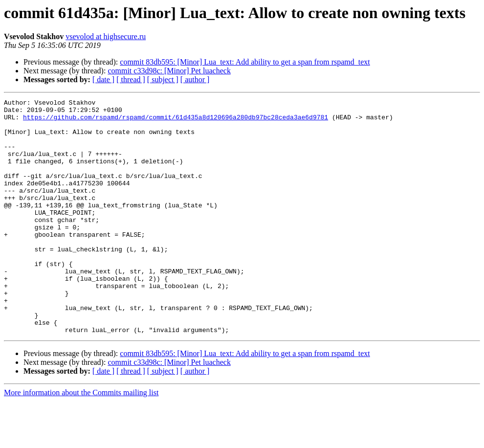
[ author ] (195, 79)
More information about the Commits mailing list (81, 439)
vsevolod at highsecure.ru (106, 36)
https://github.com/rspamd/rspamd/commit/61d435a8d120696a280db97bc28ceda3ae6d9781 (176, 121)
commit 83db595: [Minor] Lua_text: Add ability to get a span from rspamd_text (245, 62)
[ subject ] (163, 79)
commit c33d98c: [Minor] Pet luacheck (169, 71)
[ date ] (103, 79)
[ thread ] (131, 79)
